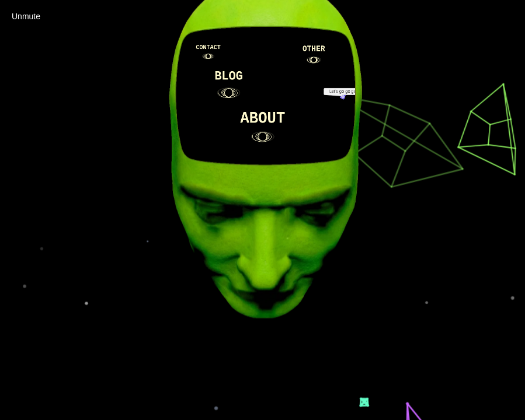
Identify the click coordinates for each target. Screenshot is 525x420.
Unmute (26, 16)
